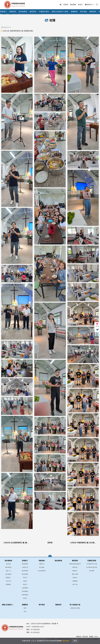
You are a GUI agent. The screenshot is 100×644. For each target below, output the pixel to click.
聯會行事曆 (75, 574)
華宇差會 (84, 12)
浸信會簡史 (8, 574)
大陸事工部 (25, 567)
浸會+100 (8, 571)
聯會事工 (75, 571)
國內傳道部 (25, 564)
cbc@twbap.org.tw (38, 627)
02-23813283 (35, 630)
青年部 (25, 578)
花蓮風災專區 (44, 12)
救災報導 (92, 571)
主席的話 (8, 564)
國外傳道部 (25, 571)
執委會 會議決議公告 (75, 564)
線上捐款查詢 (42, 571)
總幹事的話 (8, 567)
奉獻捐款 (13, 12)
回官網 (66, 5)
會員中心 (89, 5)
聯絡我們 (93, 12)
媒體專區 (74, 12)
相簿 (25, 608)
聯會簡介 (8, 578)
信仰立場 (8, 581)
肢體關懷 (75, 581)
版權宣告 (79, 637)
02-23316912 (35, 632)
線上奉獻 (42, 567)
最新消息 (75, 567)
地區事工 (75, 578)
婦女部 (25, 584)
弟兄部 (25, 598)
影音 (25, 611)
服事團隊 (8, 584)
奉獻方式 (42, 564)
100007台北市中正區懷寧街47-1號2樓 (45, 624)
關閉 (75, 641)
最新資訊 (33, 12)
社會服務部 (25, 588)
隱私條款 (85, 637)
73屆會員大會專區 (75, 608)
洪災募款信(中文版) (92, 564)
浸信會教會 (23, 12)
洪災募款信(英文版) (92, 567)
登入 (80, 5)
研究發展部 (25, 591)
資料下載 (75, 584)
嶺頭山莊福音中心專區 (60, 12)
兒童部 (25, 581)
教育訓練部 (25, 574)
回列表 (50, 543)
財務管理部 (25, 595)
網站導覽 (73, 5)
